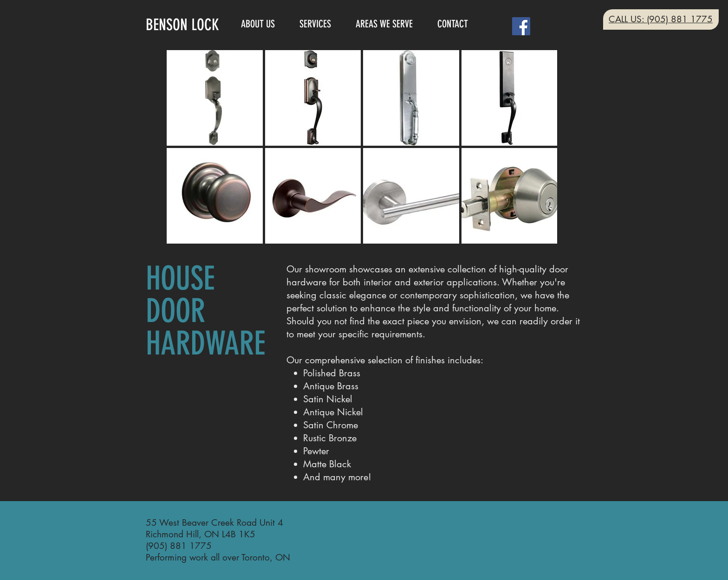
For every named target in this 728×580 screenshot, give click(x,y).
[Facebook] (521, 26)
